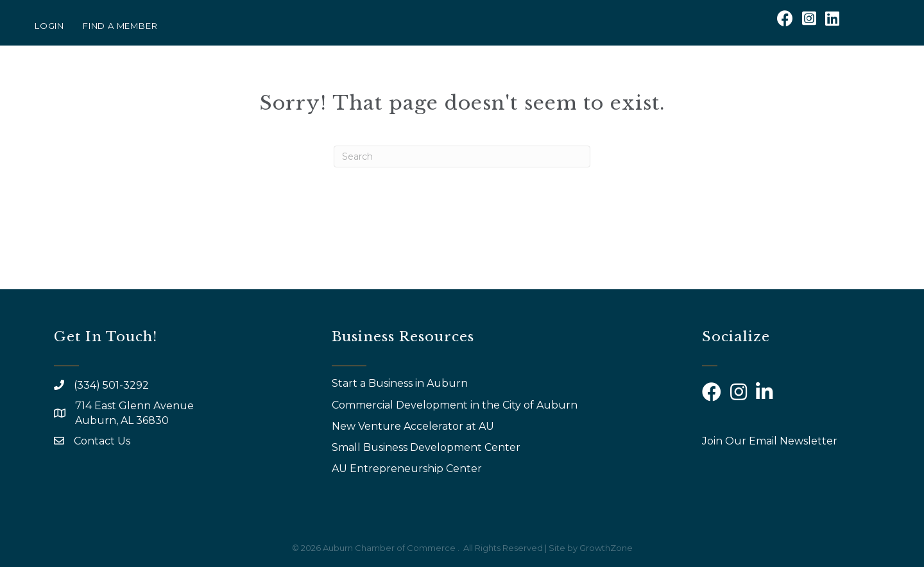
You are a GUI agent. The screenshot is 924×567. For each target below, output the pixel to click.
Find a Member (120, 26)
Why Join (603, 82)
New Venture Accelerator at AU (414, 426)
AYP (658, 82)
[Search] (462, 157)
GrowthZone (606, 548)
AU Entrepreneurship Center (408, 469)
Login (49, 26)
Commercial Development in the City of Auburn (456, 405)
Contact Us (102, 441)
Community (815, 82)
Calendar (725, 82)
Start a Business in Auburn (400, 383)
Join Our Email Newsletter (770, 441)
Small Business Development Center (427, 447)
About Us (375, 82)
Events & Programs (489, 82)
